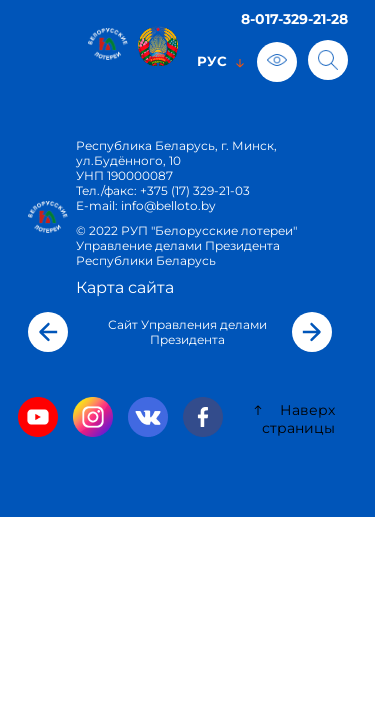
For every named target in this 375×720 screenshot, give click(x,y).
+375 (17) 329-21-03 (195, 190)
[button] (48, 332)
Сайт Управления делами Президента (187, 332)
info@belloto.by (167, 205)
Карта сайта (125, 287)
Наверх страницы (294, 419)
